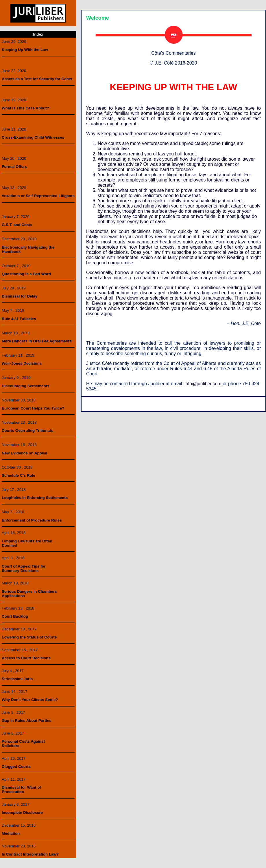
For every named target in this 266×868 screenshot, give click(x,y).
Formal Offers (14, 167)
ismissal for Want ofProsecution (21, 790)
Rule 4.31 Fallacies (19, 319)
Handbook (11, 252)
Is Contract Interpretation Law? (30, 854)
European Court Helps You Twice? (33, 408)
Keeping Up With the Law (25, 50)
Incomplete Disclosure (22, 813)
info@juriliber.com (203, 384)
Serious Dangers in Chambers (29, 591)
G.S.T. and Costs (17, 225)
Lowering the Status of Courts (29, 637)
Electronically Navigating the (28, 247)
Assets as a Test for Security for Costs (37, 79)
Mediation (11, 833)
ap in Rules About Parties (28, 721)
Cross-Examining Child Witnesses (33, 137)
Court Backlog (15, 616)
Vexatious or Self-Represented (30, 196)
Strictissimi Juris (17, 679)
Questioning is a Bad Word (26, 274)
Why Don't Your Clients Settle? (30, 700)
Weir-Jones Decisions (22, 363)
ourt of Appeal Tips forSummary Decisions (24, 568)
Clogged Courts (16, 767)
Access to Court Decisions (26, 658)
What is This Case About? (25, 108)
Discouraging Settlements (25, 386)
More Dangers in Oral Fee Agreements (37, 341)
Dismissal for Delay (20, 296)
